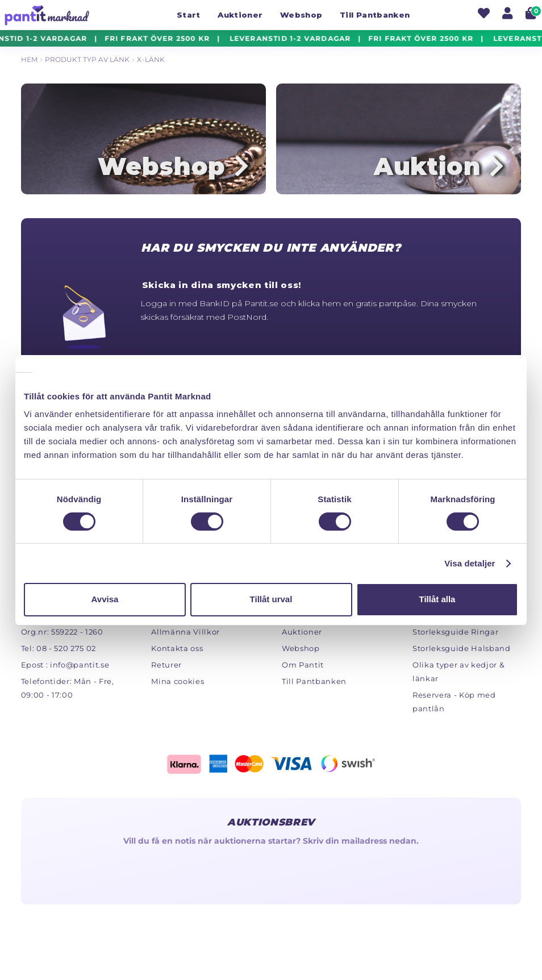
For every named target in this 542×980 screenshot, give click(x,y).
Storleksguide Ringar (455, 634)
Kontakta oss (177, 650)
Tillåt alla (437, 599)
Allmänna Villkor (185, 634)
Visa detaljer (470, 563)
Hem (29, 59)
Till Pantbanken (375, 15)
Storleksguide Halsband (462, 650)
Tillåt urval (271, 599)
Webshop (301, 15)
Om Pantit (303, 667)
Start (189, 15)
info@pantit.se (80, 667)
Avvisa (105, 599)
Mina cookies (178, 683)
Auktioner (240, 15)
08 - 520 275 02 (66, 650)
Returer (166, 667)
